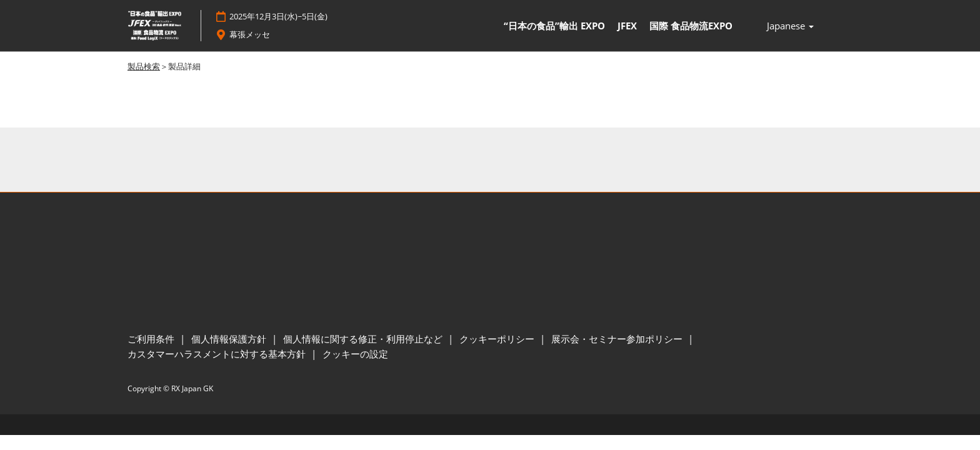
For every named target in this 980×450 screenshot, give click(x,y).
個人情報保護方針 (230, 339)
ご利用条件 (152, 339)
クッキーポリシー (498, 339)
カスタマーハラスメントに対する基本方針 (218, 354)
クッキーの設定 (355, 354)
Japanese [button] (790, 26)
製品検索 (144, 67)
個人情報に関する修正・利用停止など (364, 339)
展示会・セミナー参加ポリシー (618, 339)
